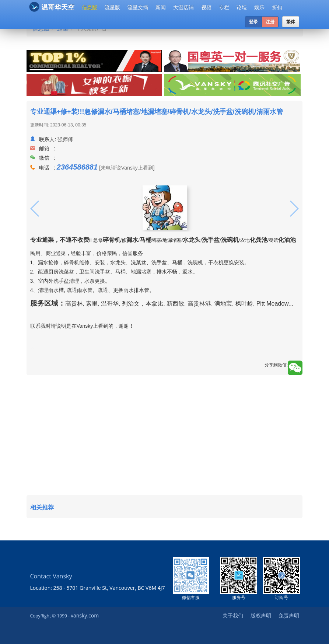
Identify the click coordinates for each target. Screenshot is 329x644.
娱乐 (259, 7)
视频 (206, 7)
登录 (253, 22)
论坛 (242, 7)
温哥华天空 (52, 7)
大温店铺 (183, 7)
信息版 (90, 7)
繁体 (291, 22)
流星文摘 (138, 7)
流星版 (112, 7)
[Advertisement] (165, 436)
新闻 (161, 7)
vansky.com (85, 615)
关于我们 (233, 615)
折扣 (277, 7)
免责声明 (289, 615)
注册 (270, 22)
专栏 (224, 7)
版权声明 (261, 615)
